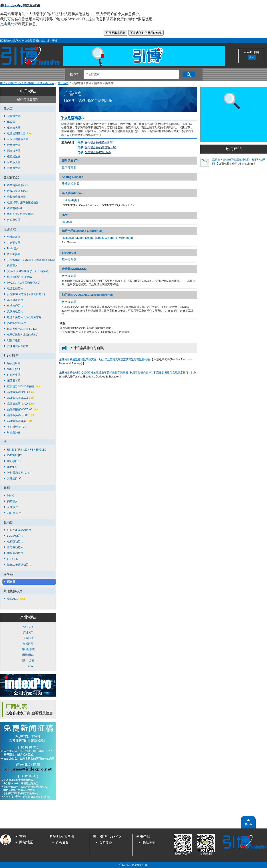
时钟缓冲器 (14, 433)
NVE (65, 215)
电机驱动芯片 (15, 542)
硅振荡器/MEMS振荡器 (24, 386)
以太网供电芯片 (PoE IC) (22, 329)
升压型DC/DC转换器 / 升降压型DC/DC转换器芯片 (31, 263)
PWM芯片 (13, 248)
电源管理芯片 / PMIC (20, 277)
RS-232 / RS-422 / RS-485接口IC (27, 450)
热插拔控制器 (70, 184)
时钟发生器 (14, 375)
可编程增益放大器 (18, 139)
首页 (23, 836)
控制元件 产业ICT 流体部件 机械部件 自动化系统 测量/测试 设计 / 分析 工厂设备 (28, 647)
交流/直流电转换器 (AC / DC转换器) (28, 271)
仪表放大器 (14, 128)
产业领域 (28, 617)
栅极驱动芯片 (15, 553)
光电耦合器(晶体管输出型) (100, 147)
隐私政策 (149, 843)
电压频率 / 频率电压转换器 (23, 203)
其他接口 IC (14, 479)
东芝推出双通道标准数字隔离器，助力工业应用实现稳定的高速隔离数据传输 (105, 360)
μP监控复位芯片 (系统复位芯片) (26, 294)
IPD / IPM (13, 559)
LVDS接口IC (14, 455)
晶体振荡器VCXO (21, 398)
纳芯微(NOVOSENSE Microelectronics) (88, 295)
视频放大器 (14, 168)
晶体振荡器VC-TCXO (23, 409)
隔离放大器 (14, 151)
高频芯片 (12, 501)
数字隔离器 (69, 168)
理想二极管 (14, 340)
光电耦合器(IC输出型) (98, 152)
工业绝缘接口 (70, 200)
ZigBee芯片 (14, 513)
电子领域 (28, 91)
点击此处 (7, 24)
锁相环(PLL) (14, 369)
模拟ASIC (16, 599)
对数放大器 (14, 145)
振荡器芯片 (14, 381)
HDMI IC (12, 467)
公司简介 (106, 843)
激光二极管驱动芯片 (19, 565)
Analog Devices (73, 177)
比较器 (11, 122)
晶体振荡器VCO (20, 421)
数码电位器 (14, 220)
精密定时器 (14, 363)
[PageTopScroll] (248, 822)
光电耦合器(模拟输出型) (99, 143)
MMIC (11, 496)
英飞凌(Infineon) (73, 193)
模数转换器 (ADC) (18, 185)
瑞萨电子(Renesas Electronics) (83, 231)
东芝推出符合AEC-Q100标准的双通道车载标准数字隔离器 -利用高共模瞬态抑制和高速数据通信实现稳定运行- (125, 373)
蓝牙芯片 (12, 507)
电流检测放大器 (20, 133)
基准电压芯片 (15, 300)
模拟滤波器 (14, 157)
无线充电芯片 (15, 312)
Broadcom (69, 253)
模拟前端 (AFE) (16, 208)
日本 (252, 58)
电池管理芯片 (15, 306)
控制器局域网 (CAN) (19, 473)
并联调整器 (14, 243)
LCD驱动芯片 (15, 536)
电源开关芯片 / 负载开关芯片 (24, 317)
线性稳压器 (14, 237)
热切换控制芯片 (16, 323)
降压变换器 (14, 254)
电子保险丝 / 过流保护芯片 (23, 335)
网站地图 (26, 842)
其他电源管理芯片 (18, 346)
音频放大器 (14, 162)
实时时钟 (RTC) (16, 427)
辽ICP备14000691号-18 (133, 865)
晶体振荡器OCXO (21, 415)
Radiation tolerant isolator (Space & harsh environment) (97, 238)
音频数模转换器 (16, 197)
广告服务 (62, 843)
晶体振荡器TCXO (21, 404)
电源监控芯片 (15, 288)
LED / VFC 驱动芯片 (19, 530)
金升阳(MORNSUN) (75, 269)
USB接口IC (14, 461)
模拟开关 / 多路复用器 (20, 214)
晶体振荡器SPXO (21, 392)
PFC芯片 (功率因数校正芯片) (24, 283)
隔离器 (11, 582)
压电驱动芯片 (15, 547)
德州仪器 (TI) (70, 160)
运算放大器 (14, 116)
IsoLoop (67, 222)
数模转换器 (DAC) (18, 191)
